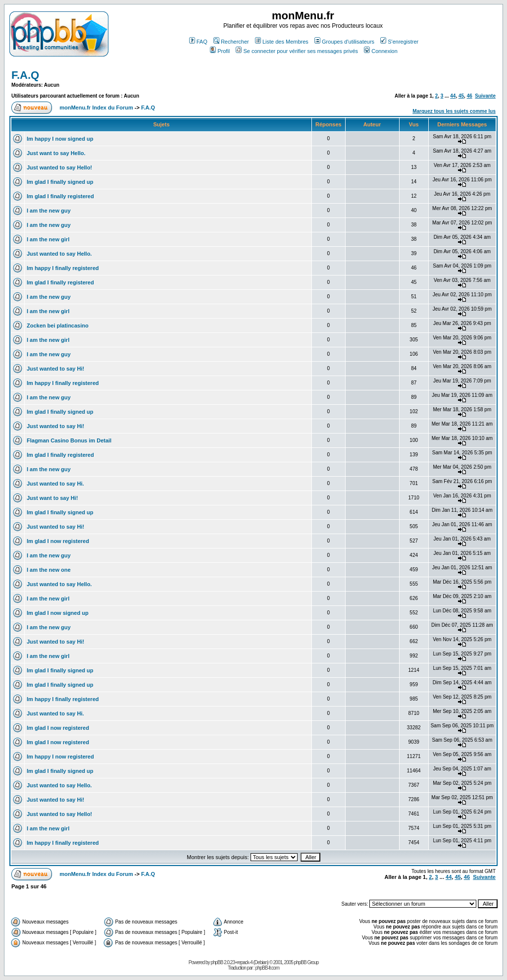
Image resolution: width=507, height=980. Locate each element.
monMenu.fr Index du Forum (96, 108)
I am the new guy (49, 211)
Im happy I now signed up (60, 139)
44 (453, 96)
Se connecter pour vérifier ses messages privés (297, 51)
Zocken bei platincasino (58, 326)
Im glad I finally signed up (60, 182)
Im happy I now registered (60, 757)
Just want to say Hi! (52, 498)
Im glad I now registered (58, 541)
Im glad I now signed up (58, 613)
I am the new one (49, 570)
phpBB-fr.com (267, 968)
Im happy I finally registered (63, 268)
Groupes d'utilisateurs (344, 42)
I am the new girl (48, 239)
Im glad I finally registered (60, 196)
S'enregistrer (399, 42)
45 (461, 96)
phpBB (217, 962)
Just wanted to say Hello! (59, 167)
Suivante (485, 96)
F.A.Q (25, 75)
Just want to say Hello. (56, 153)
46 (470, 96)
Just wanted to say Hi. (55, 484)
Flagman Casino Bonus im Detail (69, 440)
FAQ (198, 42)
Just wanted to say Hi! (55, 369)
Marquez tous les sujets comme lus (454, 111)
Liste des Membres (282, 42)
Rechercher (231, 42)
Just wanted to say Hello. (59, 254)
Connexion (381, 51)
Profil (220, 51)
